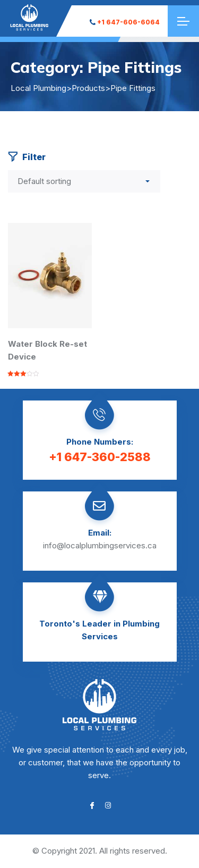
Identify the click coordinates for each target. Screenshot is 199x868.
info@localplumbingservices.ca (100, 545)
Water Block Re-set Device (47, 350)
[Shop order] (84, 181)
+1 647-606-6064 (125, 22)
